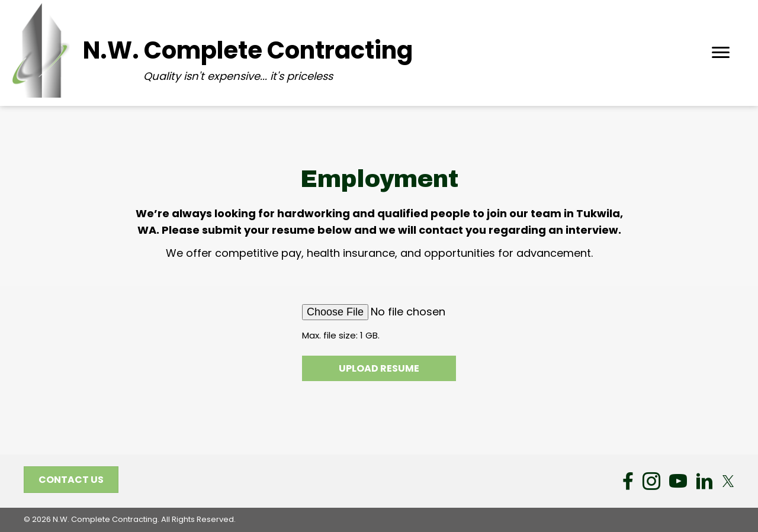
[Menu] (721, 53)
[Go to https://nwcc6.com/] (243, 50)
